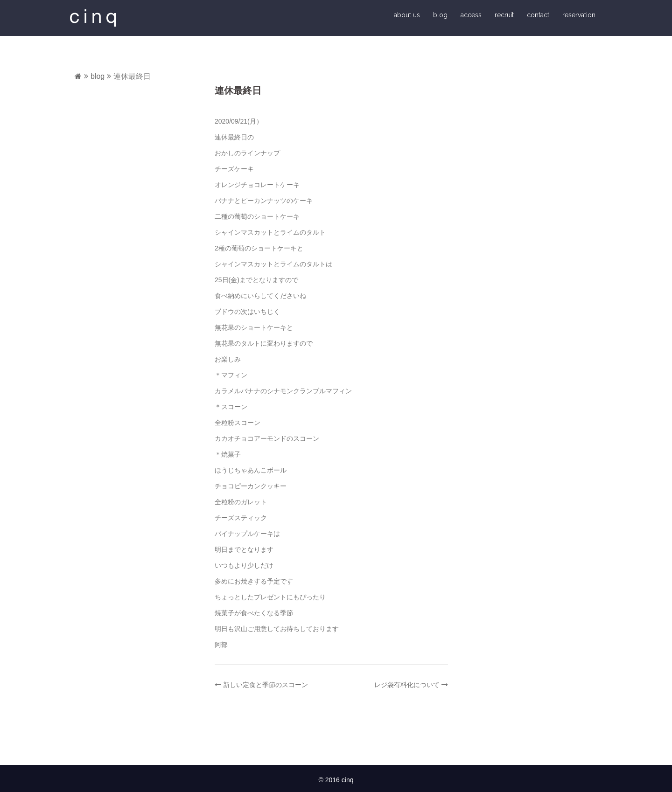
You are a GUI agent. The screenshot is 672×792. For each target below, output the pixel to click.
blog (440, 15)
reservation (579, 15)
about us (407, 15)
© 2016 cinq (336, 780)
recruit (504, 15)
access (471, 15)
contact (538, 15)
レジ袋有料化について (407, 685)
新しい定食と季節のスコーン (266, 685)
